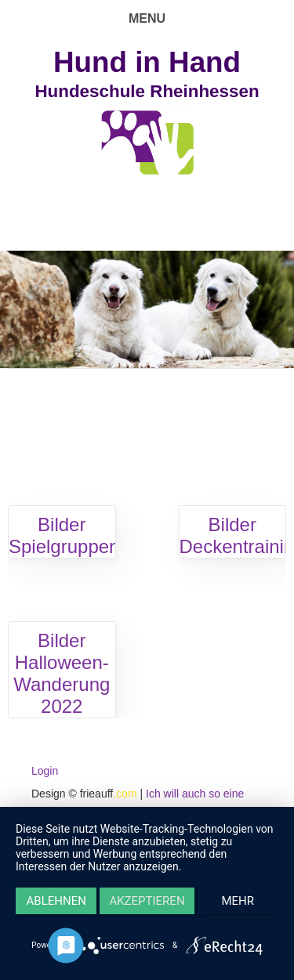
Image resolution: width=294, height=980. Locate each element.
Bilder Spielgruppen (64, 535)
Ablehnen (56, 901)
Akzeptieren (147, 901)
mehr (238, 901)
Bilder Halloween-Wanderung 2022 (62, 673)
